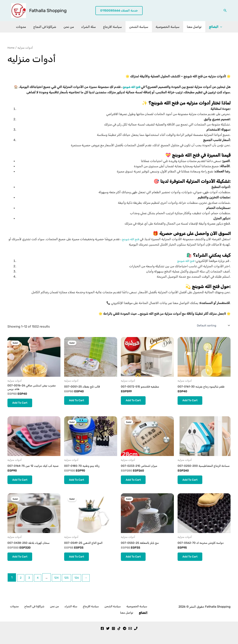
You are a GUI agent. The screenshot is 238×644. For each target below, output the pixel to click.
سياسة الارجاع (112, 27)
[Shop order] (212, 326)
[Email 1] (130, 628)
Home (11, 48)
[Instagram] (113, 628)
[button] (119, 11)
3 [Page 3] (30, 588)
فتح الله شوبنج (130, 87)
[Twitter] (108, 628)
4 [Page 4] (40, 588)
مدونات (25, 27)
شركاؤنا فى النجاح (48, 27)
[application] (216, 27)
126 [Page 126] (82, 588)
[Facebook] (102, 628)
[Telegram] (125, 628)
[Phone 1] (136, 628)
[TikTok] (119, 628)
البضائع (211, 27)
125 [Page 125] (71, 588)
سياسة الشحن (138, 27)
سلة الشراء (90, 27)
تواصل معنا (191, 27)
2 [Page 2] (21, 588)
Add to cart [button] (21, 405)
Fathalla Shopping (48, 11)
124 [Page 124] (60, 588)
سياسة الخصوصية (165, 27)
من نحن (71, 27)
